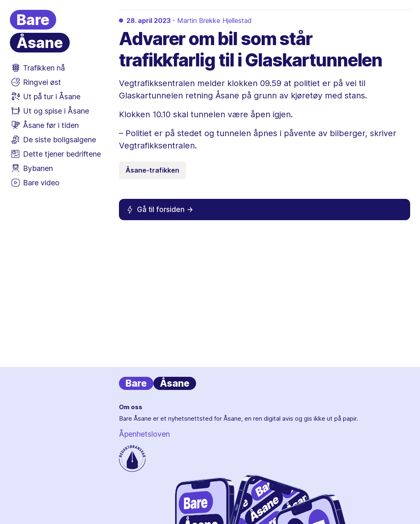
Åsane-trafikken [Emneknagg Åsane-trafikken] (152, 170)
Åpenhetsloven (144, 434)
